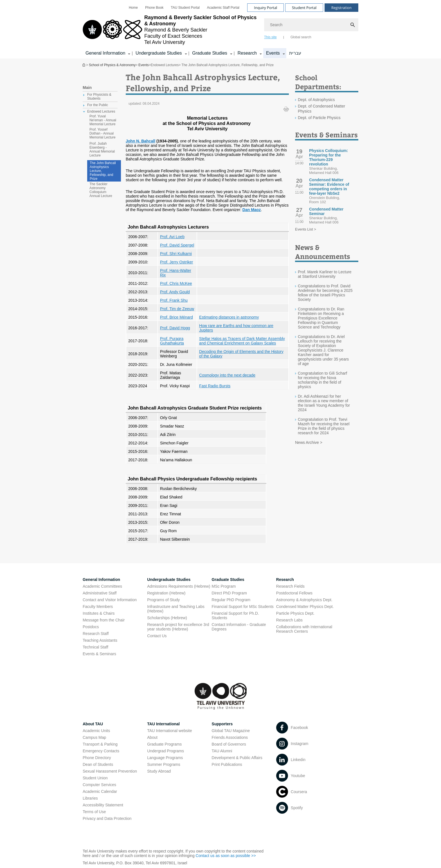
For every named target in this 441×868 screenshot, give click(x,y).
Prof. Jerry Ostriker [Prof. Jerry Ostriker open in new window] (176, 262)
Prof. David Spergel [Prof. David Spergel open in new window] (177, 245)
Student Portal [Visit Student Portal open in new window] (304, 8)
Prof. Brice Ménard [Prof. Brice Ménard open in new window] (176, 317)
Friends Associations (230, 737)
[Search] (311, 25)
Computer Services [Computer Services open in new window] (99, 785)
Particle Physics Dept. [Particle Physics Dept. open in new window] (295, 613)
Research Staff (96, 634)
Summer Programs (164, 764)
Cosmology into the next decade (227, 375)
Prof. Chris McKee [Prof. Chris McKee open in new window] (176, 283)
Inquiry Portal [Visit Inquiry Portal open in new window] (265, 8)
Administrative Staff (100, 593)
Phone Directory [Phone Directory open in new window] (97, 758)
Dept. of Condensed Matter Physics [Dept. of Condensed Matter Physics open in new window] (321, 109)
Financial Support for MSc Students (243, 607)
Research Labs (289, 620)
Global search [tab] (301, 37)
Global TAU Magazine (231, 731)
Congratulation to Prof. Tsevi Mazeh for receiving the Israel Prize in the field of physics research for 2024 (324, 426)
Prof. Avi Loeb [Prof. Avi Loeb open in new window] (172, 237)
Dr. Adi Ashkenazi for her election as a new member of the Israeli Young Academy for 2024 (324, 403)
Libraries (90, 798)
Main (87, 88)
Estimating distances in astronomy (229, 317)
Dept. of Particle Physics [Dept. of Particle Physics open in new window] (319, 118)
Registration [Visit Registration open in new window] (341, 8)
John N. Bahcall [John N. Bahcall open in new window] (140, 141)
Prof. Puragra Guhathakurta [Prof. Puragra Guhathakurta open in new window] (172, 341)
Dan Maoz (252, 210)
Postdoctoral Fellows (294, 593)
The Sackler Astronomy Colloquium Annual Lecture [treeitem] (101, 190)
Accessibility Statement (103, 805)
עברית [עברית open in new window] (295, 53)
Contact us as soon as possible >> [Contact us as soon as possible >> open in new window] (226, 856)
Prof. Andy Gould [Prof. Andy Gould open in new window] (175, 292)
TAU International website (169, 731)
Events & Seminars (99, 654)
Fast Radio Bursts (215, 386)
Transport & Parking (100, 744)
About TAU (93, 724)
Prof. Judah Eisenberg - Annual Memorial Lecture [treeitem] (102, 149)
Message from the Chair (104, 620)
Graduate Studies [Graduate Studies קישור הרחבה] (210, 53)
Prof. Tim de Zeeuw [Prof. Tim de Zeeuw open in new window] (177, 309)
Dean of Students (98, 764)
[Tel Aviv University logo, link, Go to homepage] (171, 30)
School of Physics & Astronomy (84, 65)
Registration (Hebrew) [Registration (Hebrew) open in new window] (166, 593)
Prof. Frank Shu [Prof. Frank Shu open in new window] (174, 300)
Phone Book (154, 8)
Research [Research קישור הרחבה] (247, 53)
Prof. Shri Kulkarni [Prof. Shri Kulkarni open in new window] (176, 254)
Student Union (95, 778)
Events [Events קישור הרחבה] (273, 53)
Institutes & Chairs (99, 613)
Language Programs (165, 758)
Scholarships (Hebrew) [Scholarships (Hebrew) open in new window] (167, 618)
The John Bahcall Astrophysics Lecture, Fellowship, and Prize (103, 171)
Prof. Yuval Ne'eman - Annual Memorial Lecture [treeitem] (103, 120)
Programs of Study (163, 600)
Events (144, 65)
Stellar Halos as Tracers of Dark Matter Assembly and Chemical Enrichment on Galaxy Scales (242, 341)
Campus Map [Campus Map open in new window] (94, 737)
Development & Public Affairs (237, 758)
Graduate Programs (164, 744)
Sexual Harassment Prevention (110, 771)
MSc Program (224, 586)
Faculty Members (98, 607)
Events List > (306, 229)
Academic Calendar (100, 791)
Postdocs (91, 627)
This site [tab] (270, 37)
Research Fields (290, 586)
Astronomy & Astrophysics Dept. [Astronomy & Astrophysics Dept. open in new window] (304, 600)
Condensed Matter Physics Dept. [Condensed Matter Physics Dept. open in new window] (305, 607)
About (152, 737)
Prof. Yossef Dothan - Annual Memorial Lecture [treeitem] (103, 133)
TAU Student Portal (185, 8)
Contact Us (157, 636)
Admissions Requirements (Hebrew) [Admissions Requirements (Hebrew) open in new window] (179, 586)
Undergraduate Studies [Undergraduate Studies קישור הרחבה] (159, 53)
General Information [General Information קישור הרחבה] (105, 53)
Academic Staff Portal (223, 8)
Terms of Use (94, 812)
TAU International (163, 724)
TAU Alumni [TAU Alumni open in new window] (222, 751)
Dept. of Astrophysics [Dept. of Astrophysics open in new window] (316, 100)
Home (133, 8)
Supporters (222, 724)
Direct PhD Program (229, 593)
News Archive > (309, 442)
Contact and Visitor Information (110, 600)
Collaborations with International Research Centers (304, 629)
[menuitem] (133, 8)
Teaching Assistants (100, 640)
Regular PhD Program (231, 600)
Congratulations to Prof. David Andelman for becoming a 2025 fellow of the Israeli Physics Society (325, 293)
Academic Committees (102, 586)
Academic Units (96, 731)
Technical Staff (95, 647)
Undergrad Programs (166, 751)
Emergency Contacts (101, 751)
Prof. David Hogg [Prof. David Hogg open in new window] (175, 328)
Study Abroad (159, 771)
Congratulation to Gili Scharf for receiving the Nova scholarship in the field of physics (322, 380)
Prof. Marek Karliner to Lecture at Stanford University (325, 274)
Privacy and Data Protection (107, 818)
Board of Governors (229, 744)
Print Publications (227, 764)
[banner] (220, 29)
